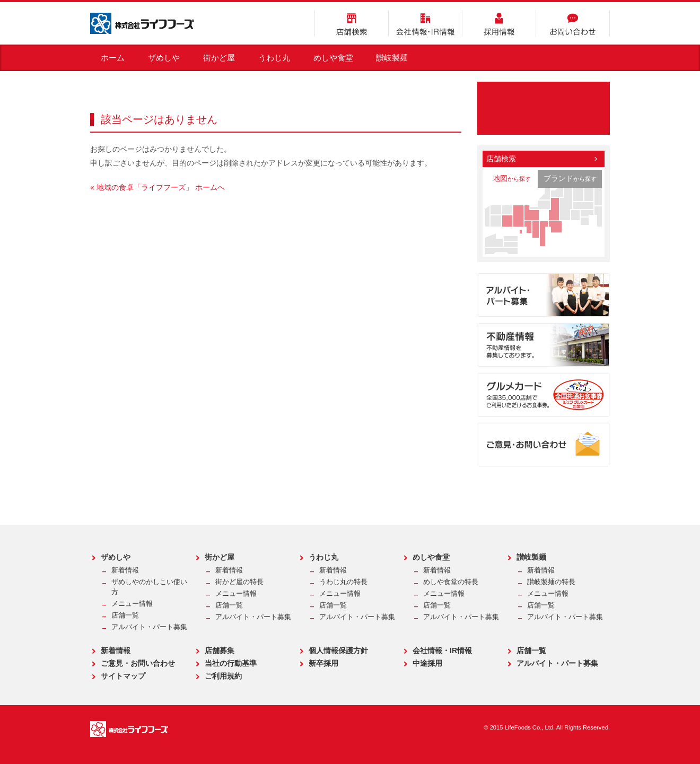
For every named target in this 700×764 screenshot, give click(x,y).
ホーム (113, 58)
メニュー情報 (132, 604)
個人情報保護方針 (338, 650)
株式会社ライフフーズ (142, 23)
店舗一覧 (125, 615)
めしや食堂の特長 (451, 582)
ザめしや (164, 58)
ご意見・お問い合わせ (138, 663)
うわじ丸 (274, 58)
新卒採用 (323, 663)
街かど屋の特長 (239, 582)
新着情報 (125, 570)
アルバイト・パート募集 (149, 627)
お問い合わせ (573, 23)
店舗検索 (352, 23)
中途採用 (427, 663)
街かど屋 (219, 58)
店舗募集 (220, 650)
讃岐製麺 (392, 58)
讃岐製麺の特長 (551, 582)
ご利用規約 (223, 676)
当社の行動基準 (231, 663)
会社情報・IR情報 (425, 23)
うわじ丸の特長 (343, 582)
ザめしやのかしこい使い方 (149, 587)
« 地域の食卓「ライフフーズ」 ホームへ (157, 187)
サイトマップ (123, 676)
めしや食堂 (333, 58)
